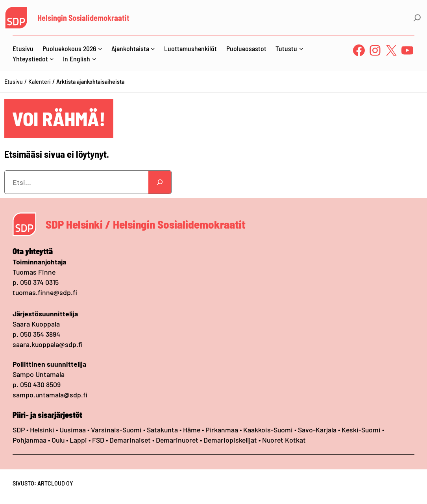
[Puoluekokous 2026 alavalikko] (100, 49)
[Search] (160, 182)
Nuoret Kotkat (284, 440)
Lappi (78, 440)
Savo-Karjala (317, 430)
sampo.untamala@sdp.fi (50, 395)
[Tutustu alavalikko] (301, 49)
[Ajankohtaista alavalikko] (153, 49)
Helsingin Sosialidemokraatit (83, 18)
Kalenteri (40, 82)
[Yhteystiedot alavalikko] (52, 59)
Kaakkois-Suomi (268, 430)
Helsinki (43, 430)
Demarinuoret (177, 440)
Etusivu (14, 82)
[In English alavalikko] (94, 59)
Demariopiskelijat (230, 440)
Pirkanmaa (222, 430)
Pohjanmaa (30, 440)
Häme (192, 430)
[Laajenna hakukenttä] (417, 18)
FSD (98, 440)
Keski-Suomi (361, 430)
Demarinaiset (130, 440)
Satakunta (162, 430)
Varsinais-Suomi (116, 430)
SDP (19, 430)
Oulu (58, 440)
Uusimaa (73, 430)
